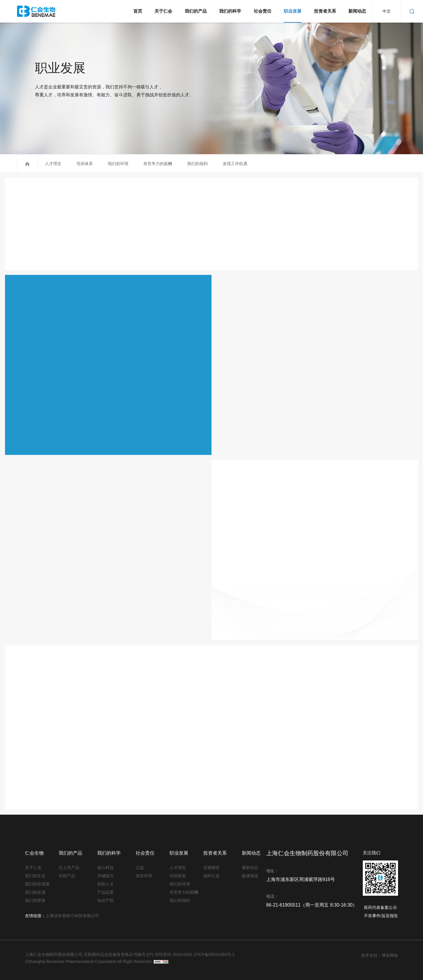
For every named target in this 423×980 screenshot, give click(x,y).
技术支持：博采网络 (380, 955)
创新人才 (105, 884)
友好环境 (144, 876)
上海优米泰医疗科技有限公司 (72, 916)
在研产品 (67, 876)
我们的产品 (196, 11)
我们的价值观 (34, 884)
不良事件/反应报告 (381, 916)
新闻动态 (357, 11)
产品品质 (105, 892)
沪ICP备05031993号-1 (214, 954)
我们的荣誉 (34, 900)
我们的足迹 (34, 892)
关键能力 (105, 876)
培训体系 (84, 164)
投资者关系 (325, 11)
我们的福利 (197, 164)
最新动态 (250, 868)
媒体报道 (250, 876)
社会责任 (263, 11)
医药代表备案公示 (380, 907)
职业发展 (293, 11)
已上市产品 (68, 868)
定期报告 (211, 868)
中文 (387, 11)
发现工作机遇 (234, 164)
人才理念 (53, 164)
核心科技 (105, 868)
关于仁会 (163, 11)
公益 (140, 868)
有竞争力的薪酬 (157, 164)
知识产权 (105, 900)
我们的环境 (117, 164)
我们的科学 (230, 11)
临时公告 (211, 876)
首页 (138, 11)
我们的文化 (34, 876)
